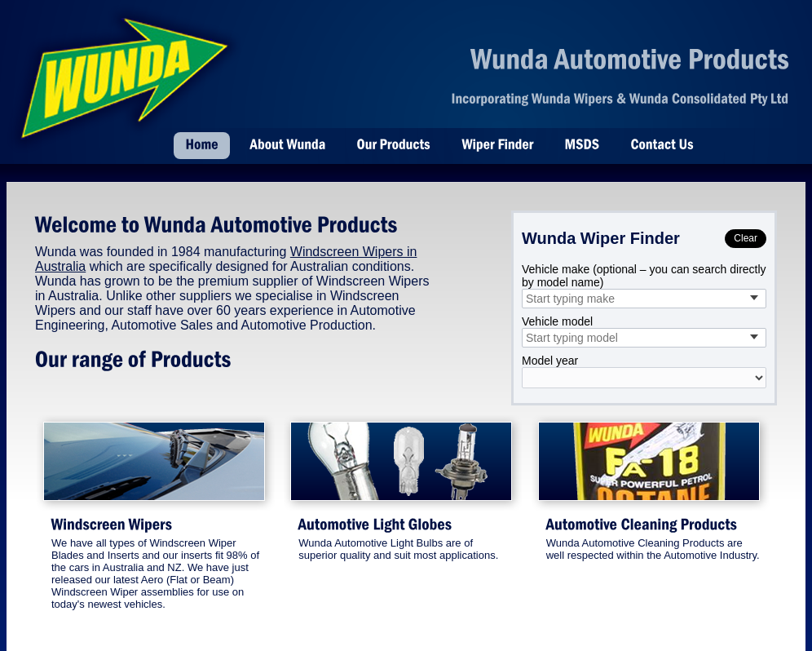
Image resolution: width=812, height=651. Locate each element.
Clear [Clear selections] (746, 238)
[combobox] (644, 299)
